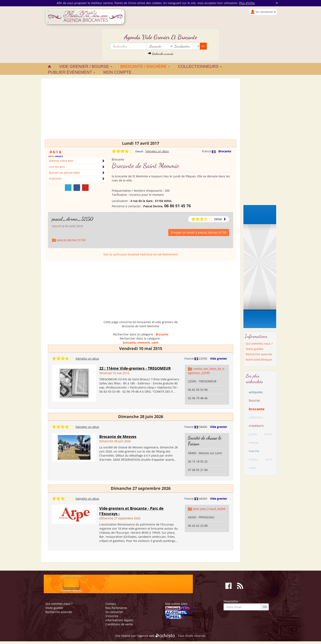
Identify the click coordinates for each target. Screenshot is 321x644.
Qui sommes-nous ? (259, 344)
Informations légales (119, 620)
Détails (139, 151)
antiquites (256, 392)
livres (268, 434)
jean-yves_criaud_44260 (209, 509)
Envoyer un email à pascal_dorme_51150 (199, 232)
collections (256, 417)
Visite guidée (254, 349)
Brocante (225, 151)
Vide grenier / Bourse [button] (86, 66)
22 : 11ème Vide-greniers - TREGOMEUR (135, 368)
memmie (144, 343)
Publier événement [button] (72, 72)
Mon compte (118, 72)
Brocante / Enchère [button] (145, 66)
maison (254, 443)
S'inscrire (112, 616)
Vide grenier (219, 358)
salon (252, 468)
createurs (256, 426)
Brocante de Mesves (118, 437)
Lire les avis (57, 167)
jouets (253, 434)
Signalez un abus (157, 151)
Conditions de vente (119, 624)
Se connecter (114, 612)
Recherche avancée (161, 54)
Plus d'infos (247, 3)
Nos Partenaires (116, 608)
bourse (254, 400)
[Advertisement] (141, 111)
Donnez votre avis (61, 161)
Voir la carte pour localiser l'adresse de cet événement (141, 254)
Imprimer (55, 178)
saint (155, 343)
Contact (111, 604)
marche (254, 451)
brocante (129, 343)
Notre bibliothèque (259, 360)
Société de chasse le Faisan (205, 441)
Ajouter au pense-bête (64, 173)
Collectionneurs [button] (200, 66)
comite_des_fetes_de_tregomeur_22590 (206, 371)
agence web (146, 636)
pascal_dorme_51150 (73, 219)
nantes (253, 459)
